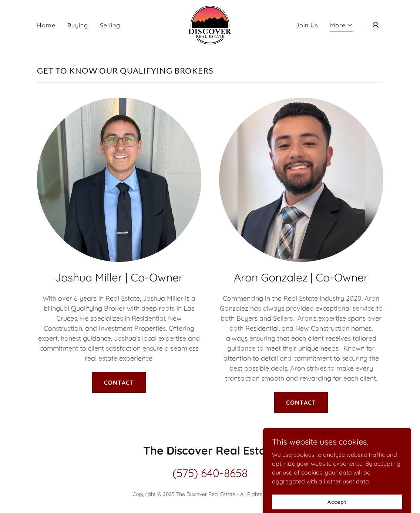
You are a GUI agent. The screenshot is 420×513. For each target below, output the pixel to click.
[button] (342, 26)
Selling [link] (110, 25)
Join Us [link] (307, 25)
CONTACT (119, 382)
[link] (210, 24)
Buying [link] (78, 25)
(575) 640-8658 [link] (210, 473)
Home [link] (46, 25)
